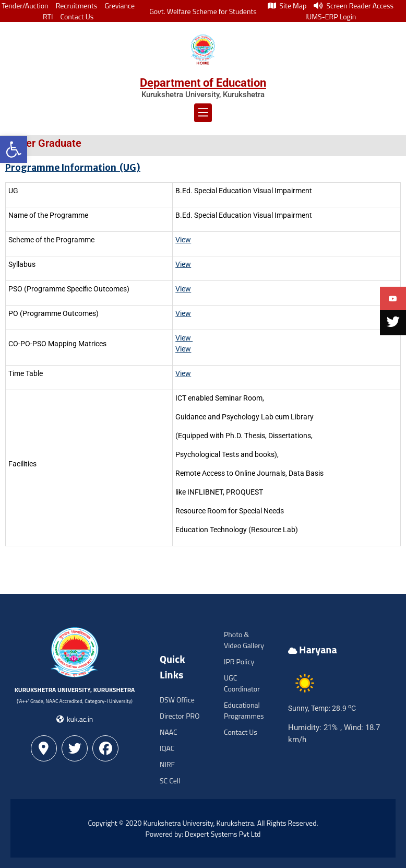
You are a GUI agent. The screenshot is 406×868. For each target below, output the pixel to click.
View (183, 349)
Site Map (287, 5)
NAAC (169, 732)
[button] (14, 149)
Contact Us (77, 16)
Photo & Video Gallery (244, 640)
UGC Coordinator (242, 683)
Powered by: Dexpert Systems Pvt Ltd (203, 834)
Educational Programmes (244, 710)
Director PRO (180, 716)
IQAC (167, 748)
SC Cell (170, 781)
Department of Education (203, 83)
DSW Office (177, 700)
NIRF (167, 764)
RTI (48, 16)
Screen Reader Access (354, 5)
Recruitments (77, 5)
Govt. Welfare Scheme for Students (203, 11)
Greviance (120, 5)
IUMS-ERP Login (331, 16)
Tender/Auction (25, 5)
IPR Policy (239, 661)
